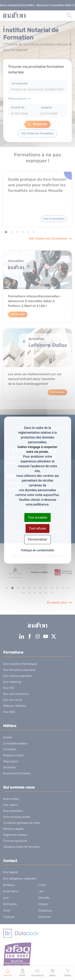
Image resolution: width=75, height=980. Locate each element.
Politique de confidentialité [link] (37, 550)
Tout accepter (38, 517)
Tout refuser (37, 528)
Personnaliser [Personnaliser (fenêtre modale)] (38, 540)
